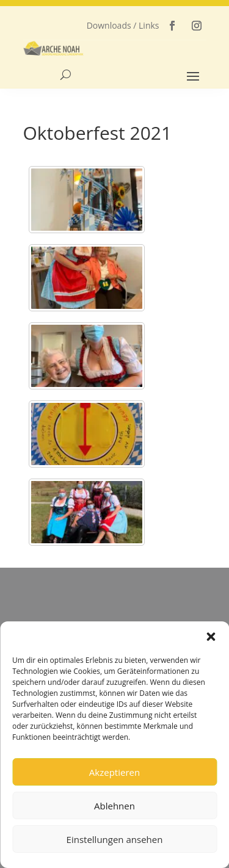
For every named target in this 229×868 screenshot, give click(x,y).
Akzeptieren (114, 772)
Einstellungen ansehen (115, 839)
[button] (211, 637)
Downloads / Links (123, 26)
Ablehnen (114, 806)
